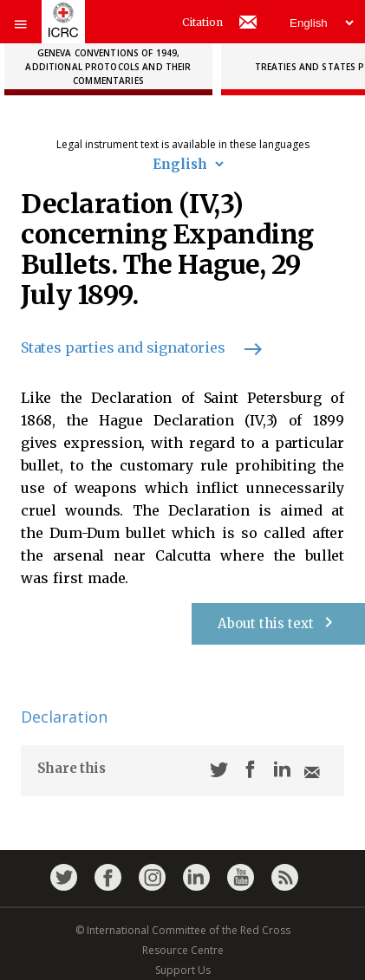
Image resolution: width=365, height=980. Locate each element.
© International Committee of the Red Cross (183, 930)
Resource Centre (183, 950)
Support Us (183, 970)
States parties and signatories (134, 347)
